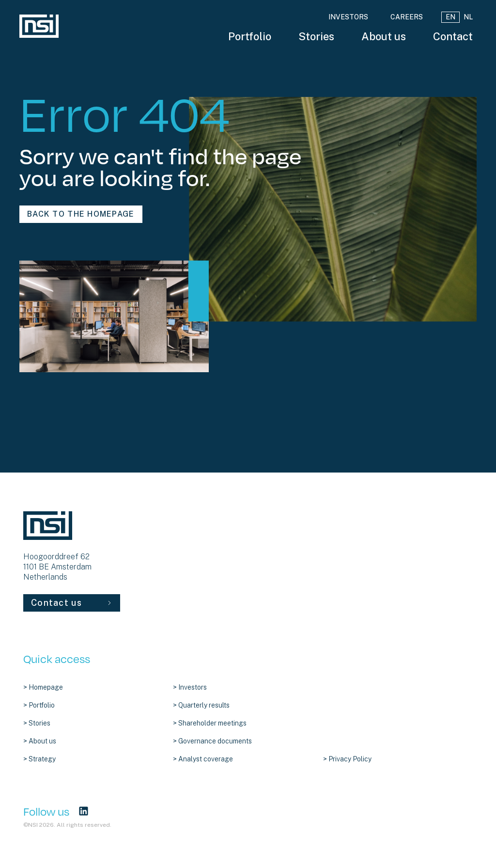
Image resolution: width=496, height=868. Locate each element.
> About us (40, 741)
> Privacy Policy (347, 759)
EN (450, 17)
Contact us (72, 603)
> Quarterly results (201, 705)
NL (468, 17)
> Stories (37, 723)
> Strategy (39, 759)
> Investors (190, 687)
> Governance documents (212, 741)
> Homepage (43, 687)
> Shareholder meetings (210, 723)
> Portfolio (39, 705)
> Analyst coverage (203, 759)
